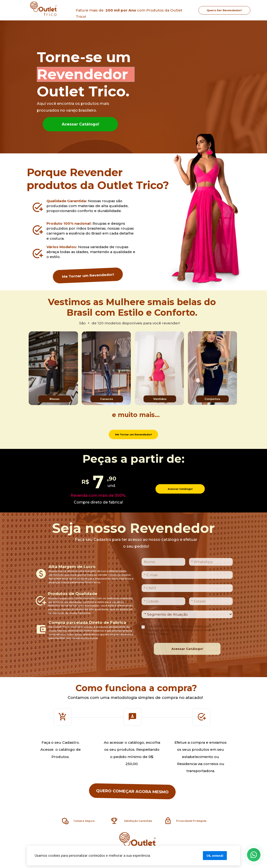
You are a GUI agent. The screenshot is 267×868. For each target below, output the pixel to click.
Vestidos (160, 399)
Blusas (55, 399)
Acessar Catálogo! (80, 124)
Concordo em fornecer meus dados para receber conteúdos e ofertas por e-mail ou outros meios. (181, 630)
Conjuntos (213, 399)
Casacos (107, 399)
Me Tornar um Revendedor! (88, 275)
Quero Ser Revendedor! (224, 10)
